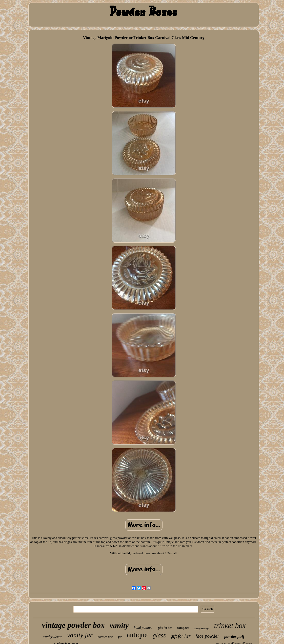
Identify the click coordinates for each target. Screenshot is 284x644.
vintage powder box (73, 625)
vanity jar (80, 635)
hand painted (143, 628)
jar (120, 637)
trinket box (230, 626)
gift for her (181, 636)
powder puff (234, 637)
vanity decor (53, 637)
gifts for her (165, 628)
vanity (119, 625)
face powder (207, 636)
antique (137, 635)
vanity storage (201, 628)
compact (183, 628)
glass (159, 635)
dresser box (105, 637)
